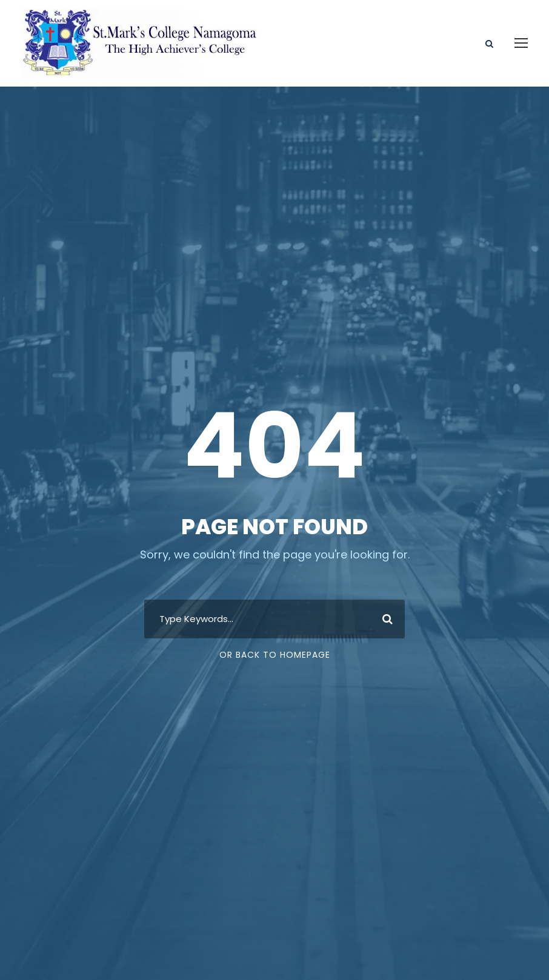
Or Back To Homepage (275, 655)
